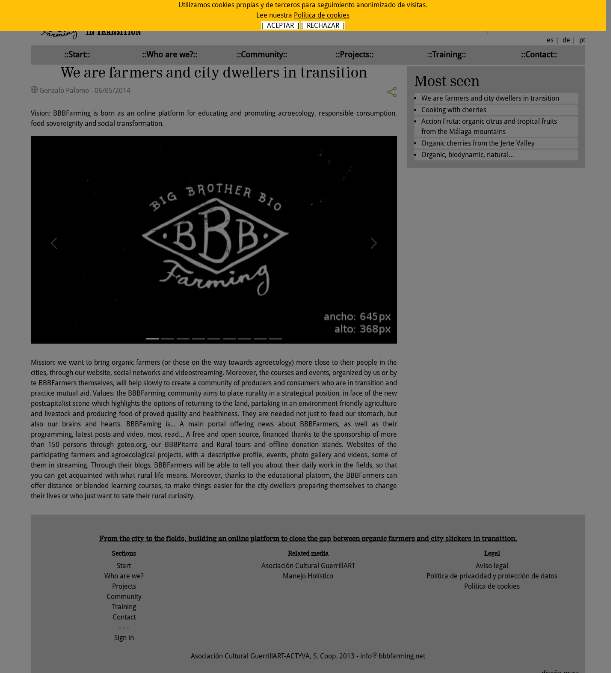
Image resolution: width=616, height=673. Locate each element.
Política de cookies (322, 15)
